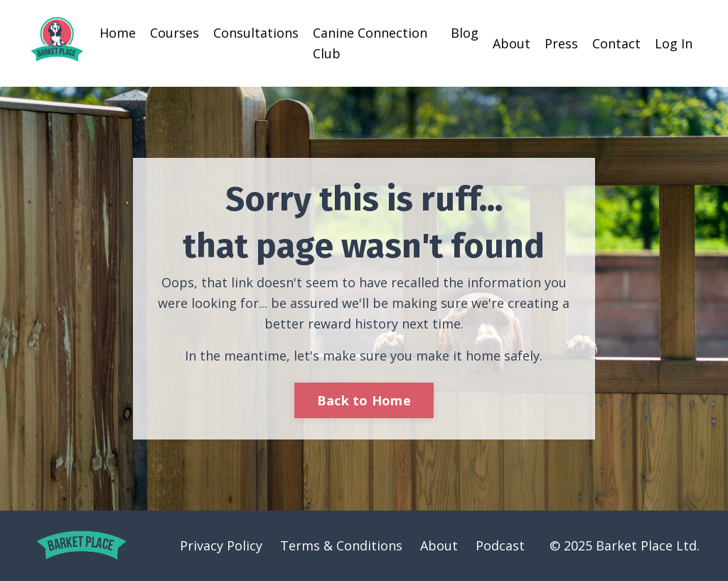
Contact (616, 43)
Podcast (500, 545)
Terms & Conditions (341, 545)
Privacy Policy (221, 545)
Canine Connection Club (370, 43)
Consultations (256, 33)
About (512, 43)
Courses (175, 33)
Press (561, 43)
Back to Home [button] (364, 400)
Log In (674, 43)
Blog (465, 33)
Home (118, 33)
